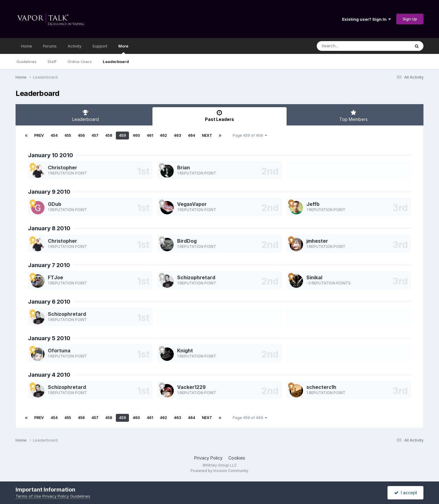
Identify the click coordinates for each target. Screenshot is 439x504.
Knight (185, 351)
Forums (50, 46)
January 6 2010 (49, 302)
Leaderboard (116, 62)
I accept (406, 493)
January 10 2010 (51, 155)
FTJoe (55, 277)
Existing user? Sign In (366, 19)
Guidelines (27, 62)
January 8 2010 (49, 228)
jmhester (317, 241)
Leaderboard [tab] (86, 116)
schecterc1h (321, 387)
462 (163, 135)
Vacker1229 (191, 387)
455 (68, 135)
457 (95, 135)
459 (122, 135)
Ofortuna (59, 351)
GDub (55, 204)
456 (81, 135)
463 (177, 135)
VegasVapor (192, 204)
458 (109, 135)
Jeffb (313, 204)
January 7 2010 (49, 265)
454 (54, 135)
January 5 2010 (49, 338)
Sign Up (410, 19)
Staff (52, 62)
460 (136, 135)
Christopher (62, 167)
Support (100, 46)
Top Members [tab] (353, 116)
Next (207, 135)
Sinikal (314, 277)
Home (27, 46)
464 (191, 135)
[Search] (347, 46)
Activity (75, 46)
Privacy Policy (208, 458)
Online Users (80, 62)
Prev (39, 135)
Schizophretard (196, 277)
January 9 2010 (49, 192)
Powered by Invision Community (220, 471)
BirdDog (187, 241)
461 (150, 135)
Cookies (237, 458)
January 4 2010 (49, 375)
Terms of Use (28, 496)
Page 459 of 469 (250, 135)
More (123, 49)
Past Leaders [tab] (219, 116)
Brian (184, 167)
